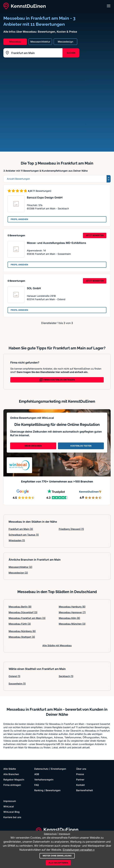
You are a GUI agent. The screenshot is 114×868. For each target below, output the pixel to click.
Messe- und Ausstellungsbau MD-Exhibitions (56, 243)
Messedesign (18, 573)
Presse (80, 774)
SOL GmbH (34, 288)
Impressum (10, 801)
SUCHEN (71, 53)
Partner (80, 780)
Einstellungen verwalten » (79, 850)
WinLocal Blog (11, 812)
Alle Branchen (11, 774)
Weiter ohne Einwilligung (57, 856)
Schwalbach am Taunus (24, 535)
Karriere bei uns (12, 817)
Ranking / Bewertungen (47, 790)
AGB (37, 774)
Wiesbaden (17, 540)
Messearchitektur (20, 567)
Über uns (81, 769)
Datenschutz (41, 769)
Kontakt (80, 785)
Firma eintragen (12, 785)
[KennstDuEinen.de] (24, 6)
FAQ (37, 785)
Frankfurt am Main (21, 529)
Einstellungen (58, 769)
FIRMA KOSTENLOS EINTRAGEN (57, 380)
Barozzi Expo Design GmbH (45, 197)
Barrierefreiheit (85, 790)
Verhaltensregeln (44, 780)
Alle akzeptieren (58, 863)
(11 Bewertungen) (42, 191)
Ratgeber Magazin (14, 780)
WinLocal (9, 806)
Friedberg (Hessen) (71, 529)
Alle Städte (10, 769)
